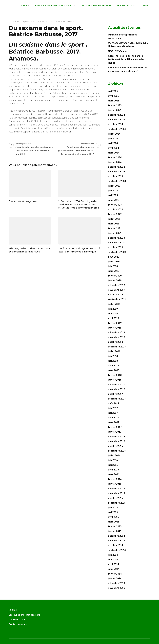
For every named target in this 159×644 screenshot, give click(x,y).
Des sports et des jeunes (23, 201)
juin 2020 (113, 266)
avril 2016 (113, 470)
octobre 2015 (115, 498)
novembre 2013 (116, 588)
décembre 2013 (116, 583)
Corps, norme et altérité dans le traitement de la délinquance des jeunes (126, 59)
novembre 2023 (116, 172)
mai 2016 (113, 465)
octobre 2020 (115, 247)
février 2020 (115, 276)
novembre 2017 (116, 389)
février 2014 (115, 574)
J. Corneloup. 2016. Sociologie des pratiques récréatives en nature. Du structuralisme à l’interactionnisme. (79, 205)
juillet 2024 (114, 134)
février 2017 (115, 427)
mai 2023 (113, 195)
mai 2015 (113, 512)
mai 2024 (113, 143)
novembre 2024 (116, 120)
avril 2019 (113, 318)
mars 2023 (114, 200)
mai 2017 (113, 413)
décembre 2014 (116, 536)
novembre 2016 (116, 441)
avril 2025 (113, 96)
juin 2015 (113, 507)
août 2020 (114, 257)
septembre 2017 (117, 399)
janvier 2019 (115, 328)
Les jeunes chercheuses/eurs (96, 5)
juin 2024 (113, 138)
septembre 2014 (117, 550)
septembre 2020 (117, 252)
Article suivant (78, 149)
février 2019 (115, 323)
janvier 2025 (115, 110)
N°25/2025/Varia (117, 51)
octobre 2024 (115, 124)
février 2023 (115, 205)
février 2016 (115, 479)
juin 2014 (113, 555)
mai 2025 (113, 91)
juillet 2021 (114, 219)
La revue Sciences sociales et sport (54, 5)
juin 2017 (113, 408)
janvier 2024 (115, 162)
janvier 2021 (115, 233)
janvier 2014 (115, 578)
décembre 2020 (116, 238)
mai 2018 (113, 361)
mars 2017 (114, 422)
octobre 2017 (115, 394)
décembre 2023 (116, 167)
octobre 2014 (115, 545)
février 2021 (115, 228)
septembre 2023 (117, 181)
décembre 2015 (116, 489)
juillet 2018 (114, 351)
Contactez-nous (18, 624)
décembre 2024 (116, 115)
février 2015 (115, 526)
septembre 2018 (117, 347)
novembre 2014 (116, 541)
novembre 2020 (116, 243)
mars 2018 (114, 370)
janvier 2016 (115, 484)
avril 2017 (113, 418)
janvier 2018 (115, 380)
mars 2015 (114, 522)
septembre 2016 (117, 451)
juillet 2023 (114, 186)
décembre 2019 (116, 285)
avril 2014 (113, 564)
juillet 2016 (114, 455)
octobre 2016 (115, 446)
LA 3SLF (24, 5)
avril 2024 (113, 148)
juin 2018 (113, 356)
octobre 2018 (115, 342)
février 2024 (115, 157)
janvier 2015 (115, 531)
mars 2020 (114, 271)
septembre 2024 (117, 129)
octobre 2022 (115, 209)
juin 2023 (113, 190)
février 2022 (115, 214)
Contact (145, 5)
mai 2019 (113, 313)
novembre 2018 (116, 337)
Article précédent (31, 149)
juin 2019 (113, 309)
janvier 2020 (115, 280)
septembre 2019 (117, 299)
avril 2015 (113, 517)
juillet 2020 (114, 261)
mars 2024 (114, 153)
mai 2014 (113, 559)
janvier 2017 (115, 432)
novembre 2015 (116, 493)
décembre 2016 (116, 436)
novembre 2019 (116, 290)
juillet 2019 (114, 304)
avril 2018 (113, 366)
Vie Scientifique (125, 5)
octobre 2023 (115, 176)
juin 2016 (113, 460)
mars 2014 (114, 569)
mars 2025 (114, 101)
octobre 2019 (115, 295)
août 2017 (114, 403)
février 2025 (115, 105)
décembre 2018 (116, 332)
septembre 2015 (117, 503)
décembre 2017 (116, 384)
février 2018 (115, 375)
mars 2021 (114, 224)
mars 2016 (114, 474)
